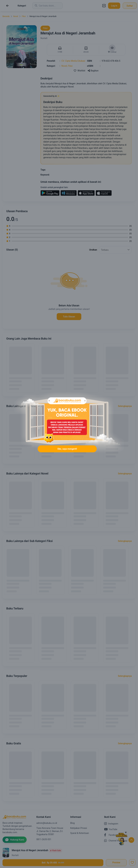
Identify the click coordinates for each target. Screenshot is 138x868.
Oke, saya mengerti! (67, 449)
